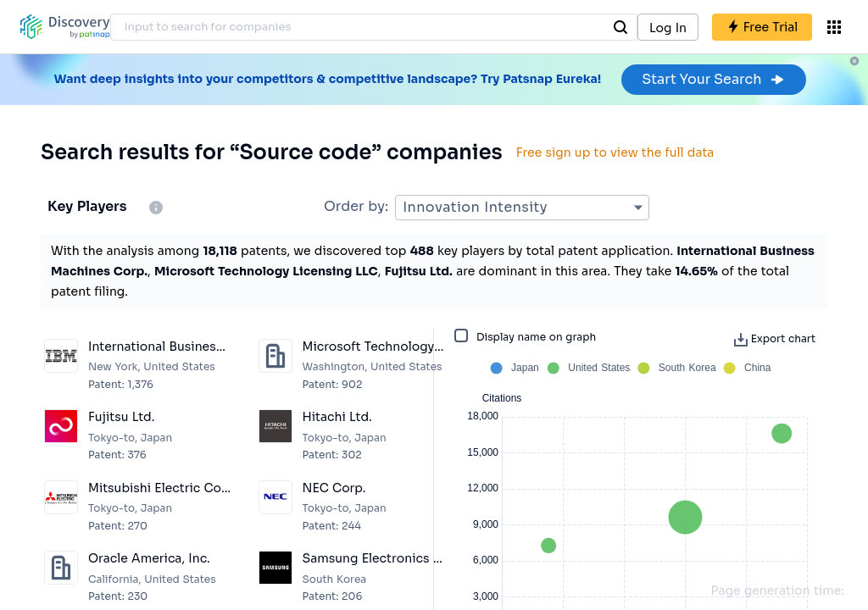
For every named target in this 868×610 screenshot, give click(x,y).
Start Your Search (713, 79)
